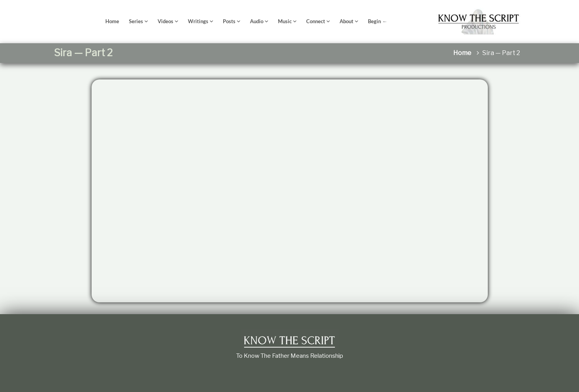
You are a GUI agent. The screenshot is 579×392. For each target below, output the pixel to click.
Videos (165, 21)
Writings (198, 21)
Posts (229, 21)
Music (285, 21)
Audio (257, 21)
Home (112, 21)
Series (136, 21)
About (346, 21)
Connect (316, 21)
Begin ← (378, 21)
